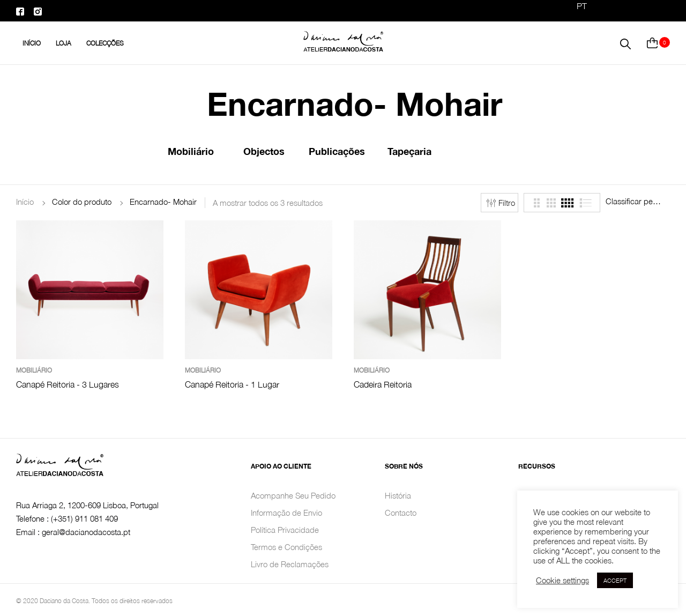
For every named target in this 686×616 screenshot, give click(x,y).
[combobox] (638, 201)
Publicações (337, 151)
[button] (625, 43)
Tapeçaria (409, 151)
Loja (64, 43)
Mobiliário (191, 151)
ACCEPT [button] (615, 580)
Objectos (264, 151)
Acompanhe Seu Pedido (293, 495)
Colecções (105, 43)
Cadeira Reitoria (383, 384)
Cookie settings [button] (562, 580)
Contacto (401, 513)
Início (25, 202)
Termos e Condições (286, 547)
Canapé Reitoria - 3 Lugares (68, 384)
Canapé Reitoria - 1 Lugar (232, 384)
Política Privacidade (285, 530)
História (398, 495)
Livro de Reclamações (290, 564)
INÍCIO (32, 43)
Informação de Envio (286, 513)
